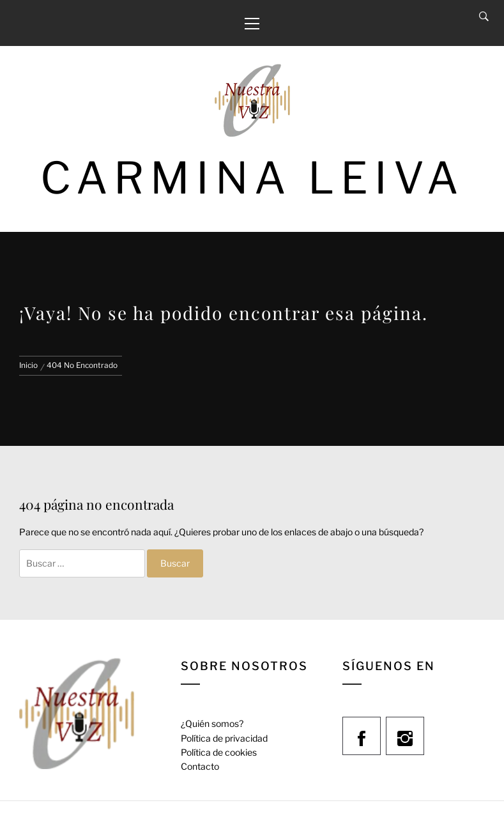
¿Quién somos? (212, 723)
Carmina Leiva (252, 178)
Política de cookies (219, 752)
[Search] (484, 17)
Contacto (200, 766)
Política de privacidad (224, 738)
